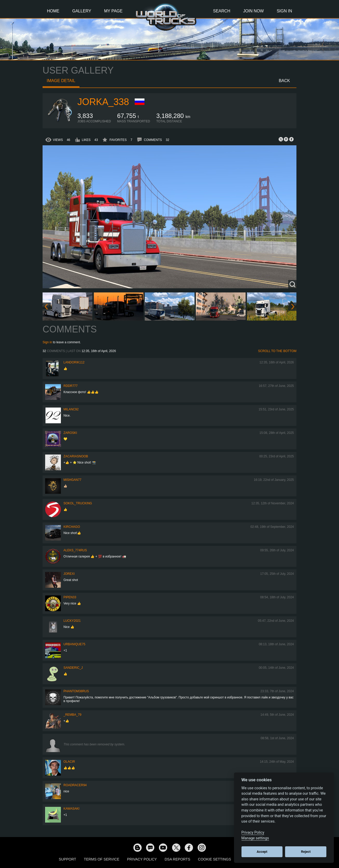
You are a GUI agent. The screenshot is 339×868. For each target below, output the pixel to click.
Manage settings (255, 838)
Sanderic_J (73, 668)
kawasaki (71, 809)
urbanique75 (74, 644)
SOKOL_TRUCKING (78, 503)
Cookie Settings (214, 859)
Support (67, 859)
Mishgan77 (72, 480)
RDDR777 (71, 386)
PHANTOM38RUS (76, 691)
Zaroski (70, 433)
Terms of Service (102, 859)
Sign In (284, 11)
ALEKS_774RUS (75, 550)
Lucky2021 (72, 621)
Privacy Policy (142, 859)
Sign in (47, 342)
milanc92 (71, 409)
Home (53, 11)
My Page (113, 11)
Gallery (82, 11)
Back (284, 81)
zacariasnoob (76, 456)
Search (222, 11)
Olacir (69, 762)
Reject (306, 852)
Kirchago (72, 527)
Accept (262, 852)
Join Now (253, 11)
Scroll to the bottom (277, 351)
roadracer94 (75, 785)
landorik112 (74, 362)
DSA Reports (177, 859)
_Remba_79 (72, 715)
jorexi (69, 574)
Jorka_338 (103, 102)
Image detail (61, 81)
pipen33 (70, 597)
